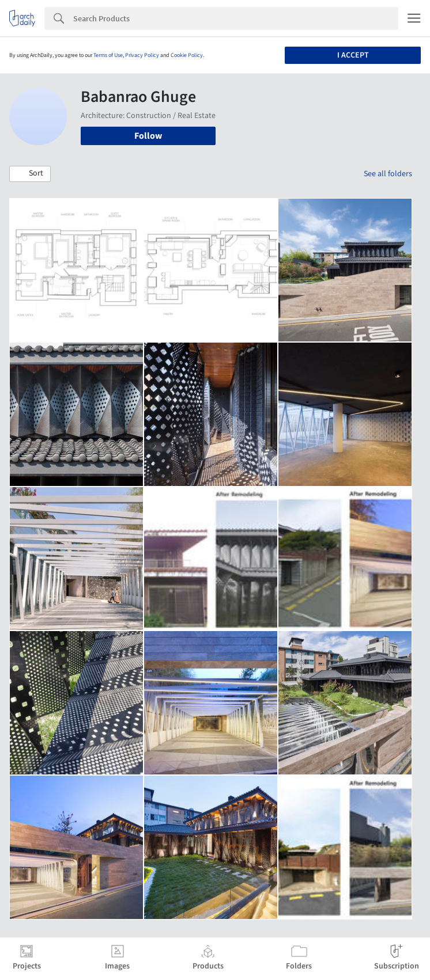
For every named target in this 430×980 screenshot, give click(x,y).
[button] (30, 174)
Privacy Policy (142, 55)
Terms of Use (108, 55)
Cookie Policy (187, 55)
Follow (148, 136)
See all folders (388, 174)
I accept (353, 55)
